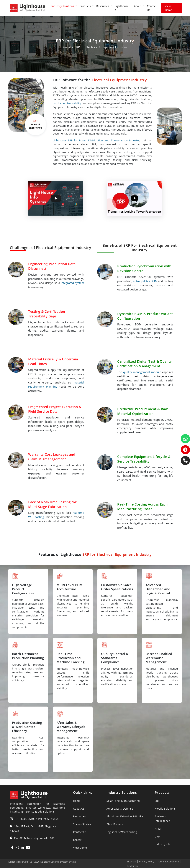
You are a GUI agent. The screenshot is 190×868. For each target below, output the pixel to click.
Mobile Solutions (165, 809)
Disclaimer (133, 866)
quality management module (142, 372)
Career (77, 840)
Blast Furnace (115, 824)
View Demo (169, 8)
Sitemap (131, 861)
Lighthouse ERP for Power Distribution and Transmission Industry (96, 140)
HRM (158, 829)
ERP (157, 801)
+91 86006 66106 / (26, 819)
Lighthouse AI (122, 8)
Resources (80, 816)
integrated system (72, 283)
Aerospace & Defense (120, 809)
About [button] (138, 6)
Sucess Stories (82, 824)
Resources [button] (103, 6)
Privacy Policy (147, 861)
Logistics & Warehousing (122, 832)
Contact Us (152, 8)
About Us (79, 809)
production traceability (67, 103)
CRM (158, 836)
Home (67, 47)
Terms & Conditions (168, 861)
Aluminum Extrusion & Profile (125, 816)
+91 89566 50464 (48, 819)
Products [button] (86, 6)
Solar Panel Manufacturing (123, 801)
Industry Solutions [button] (63, 6)
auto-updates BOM (145, 281)
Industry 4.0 (162, 844)
